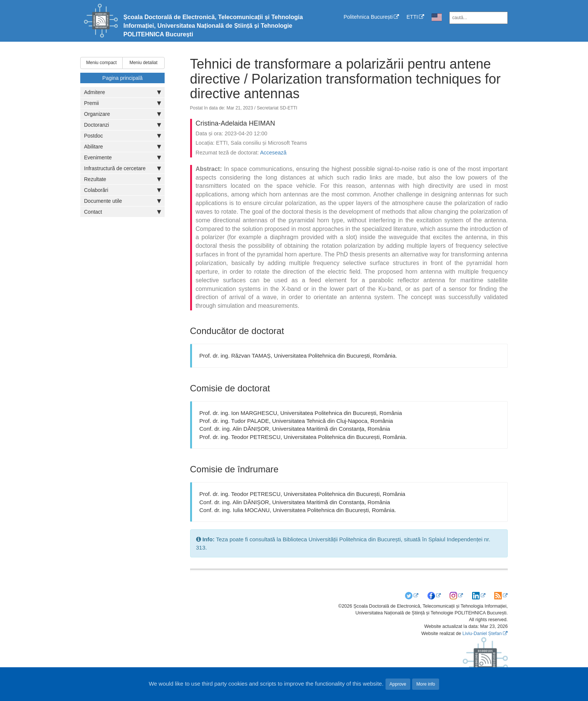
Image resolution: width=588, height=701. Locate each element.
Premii (122, 103)
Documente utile (122, 201)
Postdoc (122, 136)
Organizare (122, 114)
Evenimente (122, 157)
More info (426, 684)
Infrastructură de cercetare (122, 168)
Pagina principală (122, 78)
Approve (398, 684)
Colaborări (122, 190)
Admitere (122, 92)
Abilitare (122, 147)
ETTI (412, 17)
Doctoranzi (122, 125)
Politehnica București (368, 17)
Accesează (273, 153)
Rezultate (122, 179)
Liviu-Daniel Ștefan (482, 634)
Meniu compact (101, 63)
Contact (122, 212)
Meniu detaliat (143, 63)
